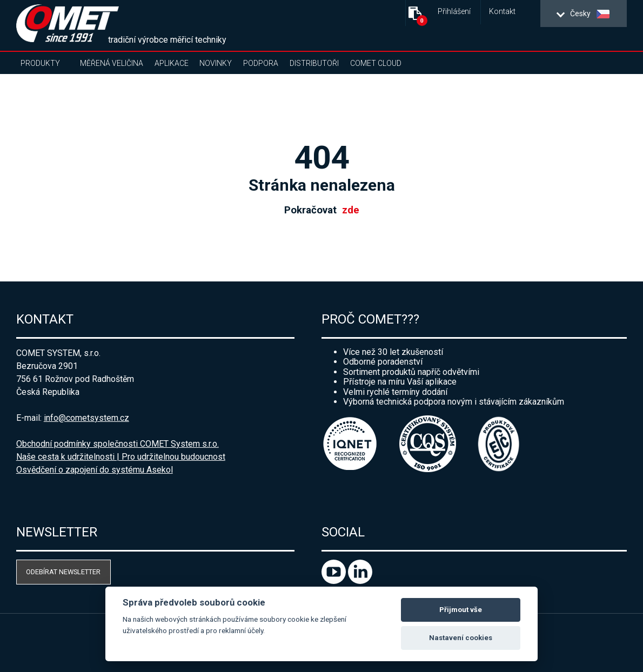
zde (351, 210)
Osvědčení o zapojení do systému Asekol (95, 470)
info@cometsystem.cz (86, 418)
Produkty (40, 63)
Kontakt (502, 12)
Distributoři (314, 63)
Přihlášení (454, 12)
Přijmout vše (461, 610)
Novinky (216, 63)
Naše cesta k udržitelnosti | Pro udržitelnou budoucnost (121, 457)
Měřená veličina (112, 63)
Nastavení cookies (461, 638)
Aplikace (172, 63)
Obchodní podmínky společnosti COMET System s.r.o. (118, 444)
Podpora (261, 63)
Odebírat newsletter (63, 572)
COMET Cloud (376, 63)
